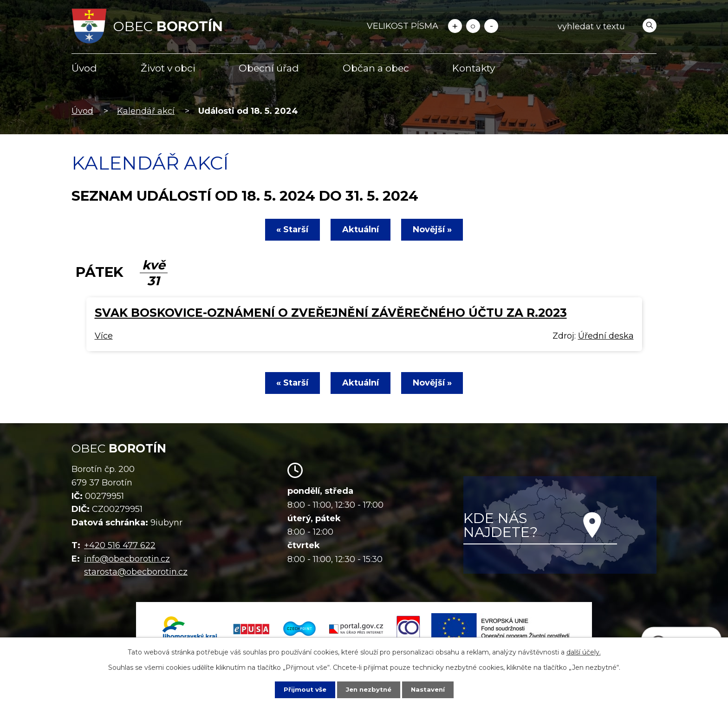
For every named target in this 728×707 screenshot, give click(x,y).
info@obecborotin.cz (127, 559)
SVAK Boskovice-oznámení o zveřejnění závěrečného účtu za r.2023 (331, 313)
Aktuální (361, 229)
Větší (455, 26)
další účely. (584, 652)
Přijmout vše (303, 689)
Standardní (473, 26)
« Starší (289, 229)
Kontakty (474, 68)
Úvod (84, 68)
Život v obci (168, 68)
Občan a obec (376, 68)
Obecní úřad (269, 68)
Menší (491, 26)
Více (104, 336)
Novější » (435, 229)
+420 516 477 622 (120, 545)
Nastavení (430, 689)
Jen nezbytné (368, 689)
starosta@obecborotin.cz (136, 572)
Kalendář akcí (146, 111)
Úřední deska (606, 336)
